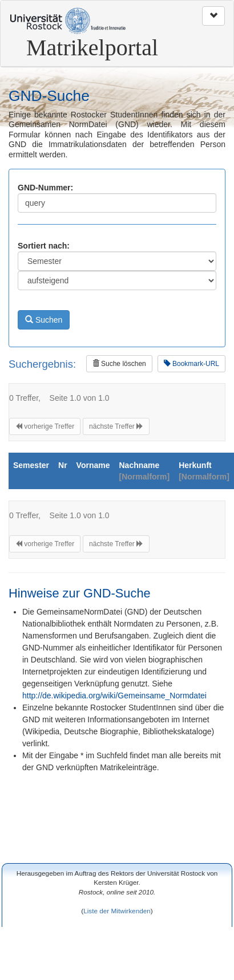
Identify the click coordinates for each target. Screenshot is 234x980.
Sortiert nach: (44, 246)
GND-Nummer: (45, 188)
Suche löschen (119, 364)
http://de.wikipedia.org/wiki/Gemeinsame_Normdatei (114, 696)
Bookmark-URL (191, 364)
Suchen (44, 320)
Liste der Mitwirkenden (117, 911)
